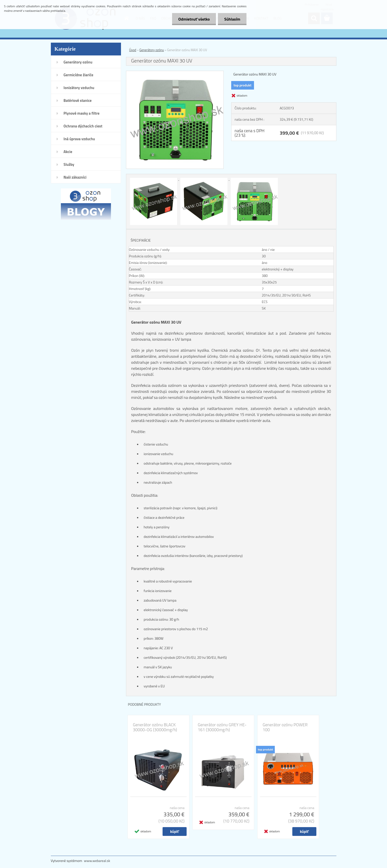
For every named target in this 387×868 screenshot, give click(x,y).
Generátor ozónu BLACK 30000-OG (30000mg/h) (155, 727)
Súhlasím (232, 19)
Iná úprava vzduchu (79, 139)
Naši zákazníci (75, 177)
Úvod (133, 50)
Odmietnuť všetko (194, 19)
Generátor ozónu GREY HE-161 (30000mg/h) (222, 727)
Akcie (68, 152)
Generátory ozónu (78, 62)
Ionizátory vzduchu (79, 88)
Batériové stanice (78, 100)
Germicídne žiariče (79, 75)
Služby (69, 164)
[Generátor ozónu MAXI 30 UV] (175, 73)
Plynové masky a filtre (82, 113)
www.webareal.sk (97, 861)
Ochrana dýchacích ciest (83, 126)
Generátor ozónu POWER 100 (285, 727)
